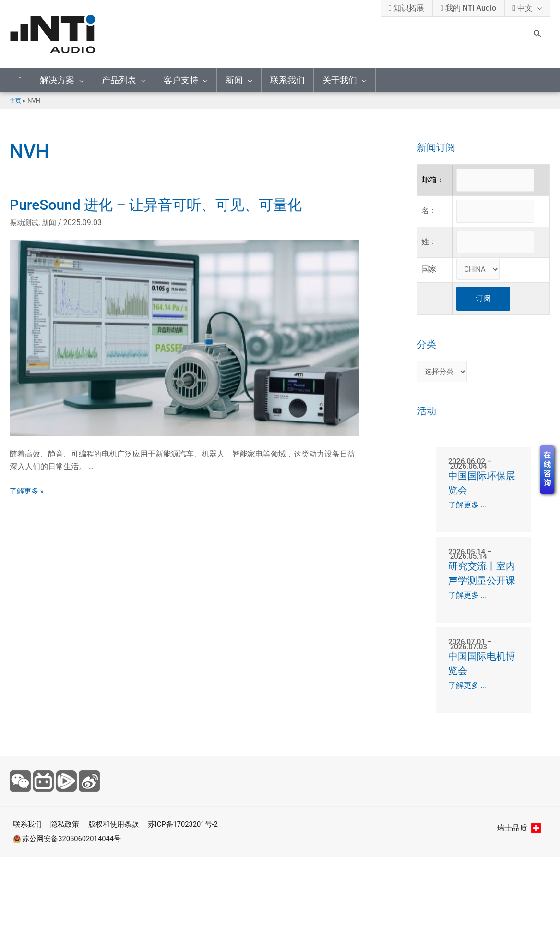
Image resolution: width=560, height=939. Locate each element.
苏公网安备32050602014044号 (68, 863)
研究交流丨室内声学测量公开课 (480, 589)
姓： (429, 247)
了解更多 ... (468, 512)
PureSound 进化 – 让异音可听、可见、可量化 (156, 205)
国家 (429, 275)
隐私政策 (65, 849)
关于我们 (340, 80)
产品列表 (119, 80)
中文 (523, 8)
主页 (16, 101)
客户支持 (181, 80)
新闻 (234, 80)
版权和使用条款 (117, 849)
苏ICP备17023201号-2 (191, 849)
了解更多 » (28, 491)
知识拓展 (406, 8)
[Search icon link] (538, 35)
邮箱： (433, 181)
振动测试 (25, 223)
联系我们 (287, 80)
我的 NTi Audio (468, 8)
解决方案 (57, 80)
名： (429, 214)
